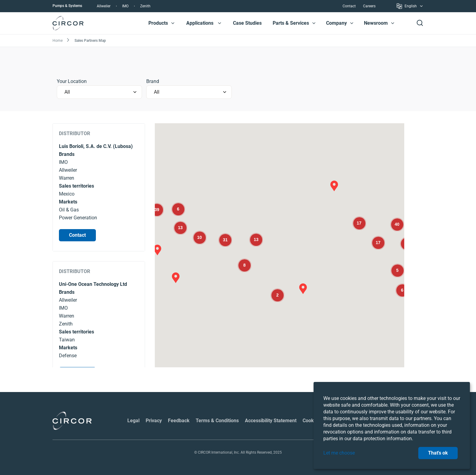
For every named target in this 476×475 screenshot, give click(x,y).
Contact (349, 6)
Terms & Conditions (217, 421)
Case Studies (247, 23)
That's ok (438, 453)
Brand (153, 81)
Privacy (154, 421)
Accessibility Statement (271, 421)
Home (58, 41)
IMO (125, 6)
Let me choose (339, 453)
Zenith (145, 6)
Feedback (179, 421)
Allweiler (104, 6)
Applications (200, 23)
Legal (133, 421)
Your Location (72, 81)
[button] (173, 23)
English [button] (410, 7)
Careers (369, 6)
